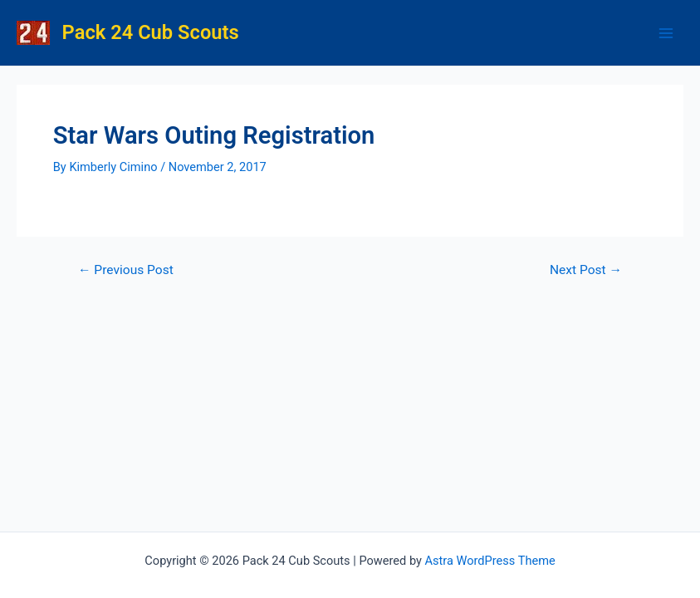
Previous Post (126, 271)
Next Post (586, 271)
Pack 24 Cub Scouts (151, 32)
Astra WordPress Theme (490, 561)
